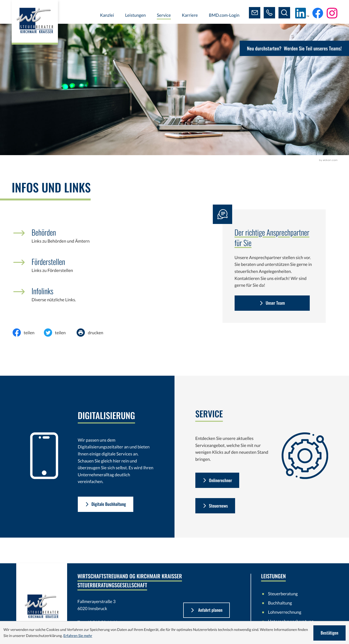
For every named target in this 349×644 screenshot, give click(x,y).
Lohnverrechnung (285, 612)
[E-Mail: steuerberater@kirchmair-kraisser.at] (254, 13)
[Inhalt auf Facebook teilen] (27, 333)
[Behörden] (101, 239)
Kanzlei (106, 15)
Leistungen (135, 15)
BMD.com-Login (223, 15)
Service (163, 15)
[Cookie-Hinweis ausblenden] (329, 633)
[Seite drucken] (94, 333)
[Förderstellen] (101, 269)
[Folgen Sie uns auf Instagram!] (332, 13)
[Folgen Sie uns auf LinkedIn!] (302, 13)
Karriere (189, 15)
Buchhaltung (280, 603)
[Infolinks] (101, 298)
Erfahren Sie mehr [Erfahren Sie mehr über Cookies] (78, 636)
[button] (269, 13)
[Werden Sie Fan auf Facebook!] (318, 13)
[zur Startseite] (36, 23)
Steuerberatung (283, 594)
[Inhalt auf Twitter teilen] (59, 333)
